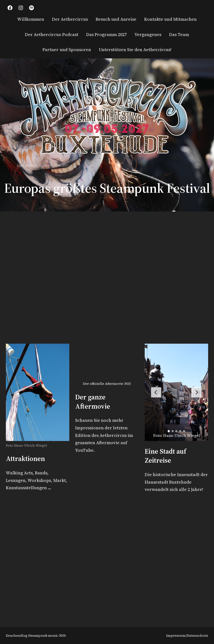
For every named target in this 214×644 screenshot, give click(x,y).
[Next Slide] (196, 392)
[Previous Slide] (156, 392)
